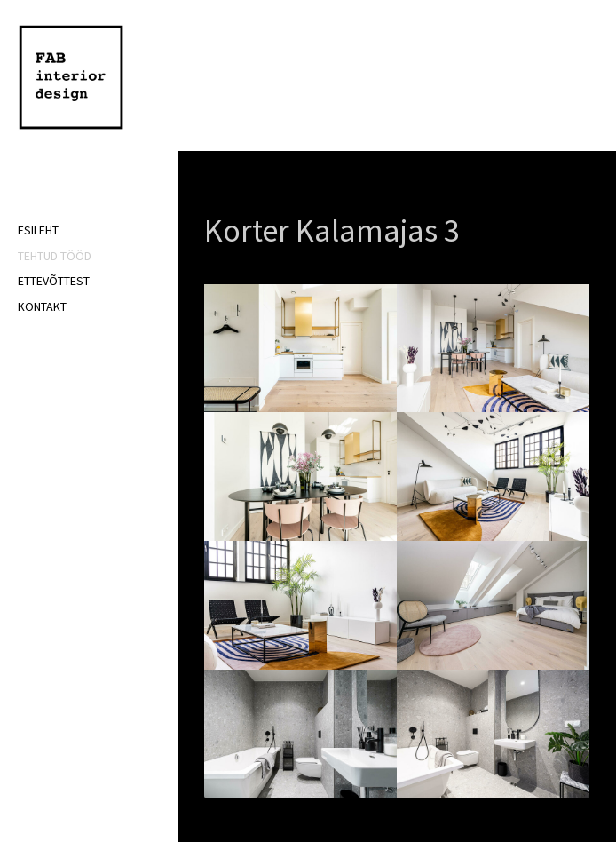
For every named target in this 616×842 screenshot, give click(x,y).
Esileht (38, 230)
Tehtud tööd (55, 256)
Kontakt (42, 306)
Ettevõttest (54, 281)
